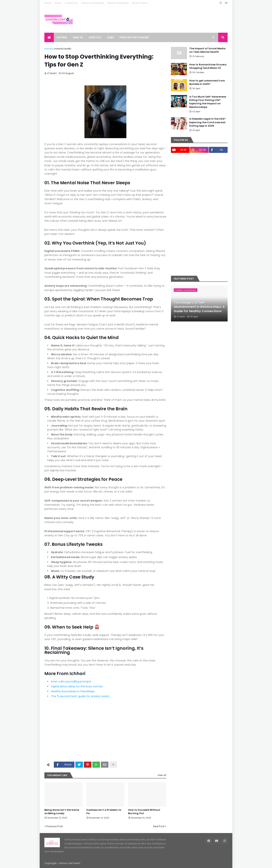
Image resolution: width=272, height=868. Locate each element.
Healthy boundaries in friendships (73, 691)
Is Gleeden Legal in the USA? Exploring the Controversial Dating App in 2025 (207, 122)
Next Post (159, 826)
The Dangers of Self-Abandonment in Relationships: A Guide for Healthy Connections (199, 307)
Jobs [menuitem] (110, 37)
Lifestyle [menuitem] (95, 37)
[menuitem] (49, 37)
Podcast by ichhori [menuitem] (134, 37)
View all (162, 775)
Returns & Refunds (118, 3)
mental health (63, 49)
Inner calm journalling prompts (71, 681)
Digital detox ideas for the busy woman (77, 686)
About (58, 3)
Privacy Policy (140, 3)
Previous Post (54, 826)
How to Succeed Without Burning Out (144, 812)
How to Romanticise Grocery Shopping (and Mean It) (208, 66)
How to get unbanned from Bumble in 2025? (207, 82)
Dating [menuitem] (62, 37)
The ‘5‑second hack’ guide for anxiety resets (80, 696)
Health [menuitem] (78, 37)
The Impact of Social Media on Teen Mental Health (207, 50)
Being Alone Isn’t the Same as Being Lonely (62, 812)
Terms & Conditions (93, 3)
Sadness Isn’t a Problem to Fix (104, 812)
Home (48, 3)
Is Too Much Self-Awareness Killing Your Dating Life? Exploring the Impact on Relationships (208, 102)
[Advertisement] (105, 730)
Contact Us (71, 3)
